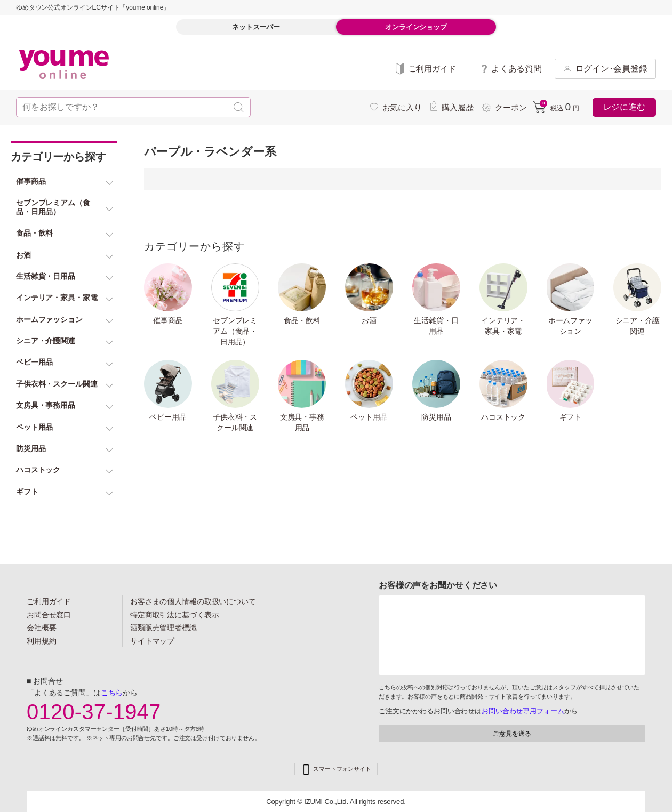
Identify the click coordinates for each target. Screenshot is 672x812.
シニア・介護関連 (638, 326)
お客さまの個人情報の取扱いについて (193, 601)
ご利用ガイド (49, 601)
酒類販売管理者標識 (163, 628)
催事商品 (168, 320)
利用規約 (42, 641)
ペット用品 (369, 417)
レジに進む (624, 107)
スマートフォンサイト (342, 769)
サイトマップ (152, 641)
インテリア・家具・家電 (503, 326)
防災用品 (436, 417)
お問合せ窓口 (49, 615)
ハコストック (503, 417)
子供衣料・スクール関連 (235, 422)
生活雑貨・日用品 (436, 326)
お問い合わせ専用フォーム (523, 711)
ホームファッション (570, 326)
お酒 (369, 320)
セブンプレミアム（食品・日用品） (235, 331)
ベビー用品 (168, 417)
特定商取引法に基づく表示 (174, 615)
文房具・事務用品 (302, 422)
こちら (112, 693)
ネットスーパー (256, 27)
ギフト (571, 417)
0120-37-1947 (94, 712)
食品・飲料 (302, 320)
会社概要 (42, 628)
